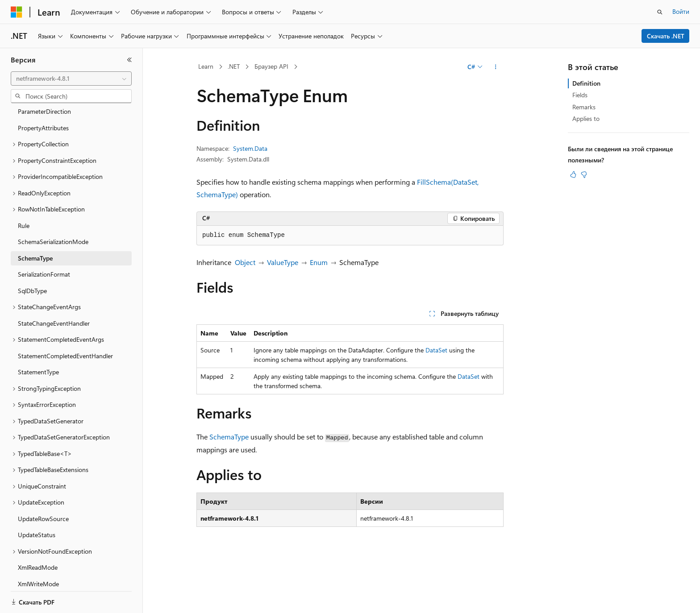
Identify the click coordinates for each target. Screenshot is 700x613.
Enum (319, 262)
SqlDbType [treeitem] (32, 247)
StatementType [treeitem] (38, 328)
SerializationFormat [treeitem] (44, 230)
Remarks (584, 107)
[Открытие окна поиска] (660, 12)
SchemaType (229, 437)
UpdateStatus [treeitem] (37, 491)
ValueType (283, 262)
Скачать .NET (666, 36)
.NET (234, 66)
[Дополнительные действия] (496, 67)
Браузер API (271, 66)
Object (245, 262)
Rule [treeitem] (24, 182)
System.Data (250, 148)
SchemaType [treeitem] (35, 214)
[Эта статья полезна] (573, 174)
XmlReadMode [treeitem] (38, 524)
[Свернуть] (129, 60)
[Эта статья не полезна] (584, 174)
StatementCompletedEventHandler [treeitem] (65, 312)
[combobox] (71, 79)
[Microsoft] (17, 12)
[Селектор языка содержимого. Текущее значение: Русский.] (31, 598)
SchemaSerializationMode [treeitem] (53, 198)
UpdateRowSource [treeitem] (43, 475)
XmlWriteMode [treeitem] (38, 540)
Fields (580, 95)
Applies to (586, 118)
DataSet (436, 350)
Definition (586, 83)
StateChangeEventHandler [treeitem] (54, 280)
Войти (681, 11)
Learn (206, 66)
